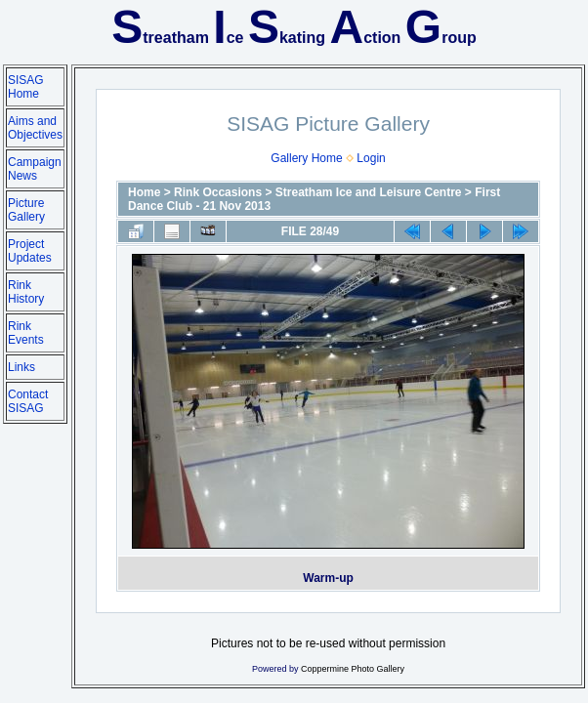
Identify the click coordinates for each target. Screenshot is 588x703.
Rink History (26, 292)
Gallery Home (306, 158)
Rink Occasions (218, 192)
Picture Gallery (26, 210)
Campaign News (35, 169)
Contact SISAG (28, 401)
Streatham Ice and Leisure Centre (369, 192)
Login (371, 158)
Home (144, 192)
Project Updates (30, 251)
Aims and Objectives (35, 128)
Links (21, 367)
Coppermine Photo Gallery (353, 669)
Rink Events (26, 333)
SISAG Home (26, 87)
